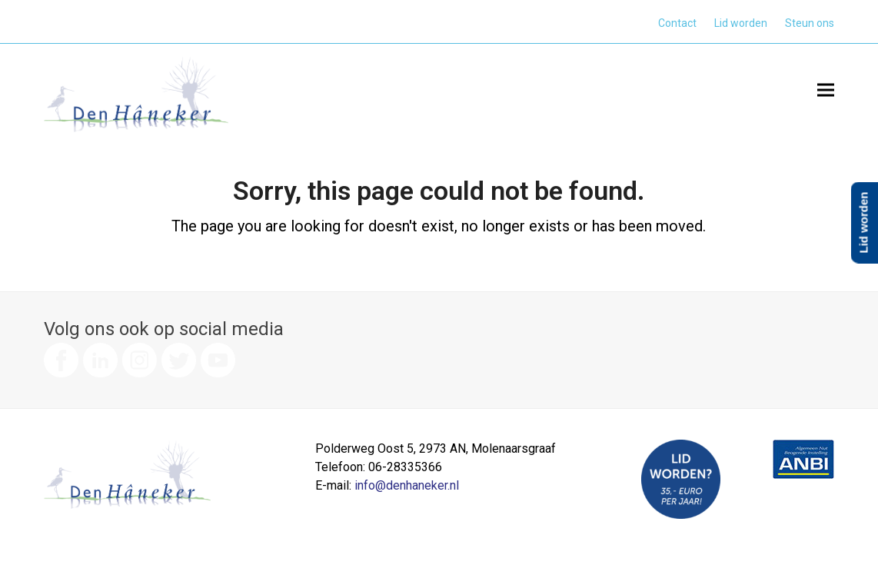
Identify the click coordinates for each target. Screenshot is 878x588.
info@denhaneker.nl (407, 485)
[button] (826, 90)
